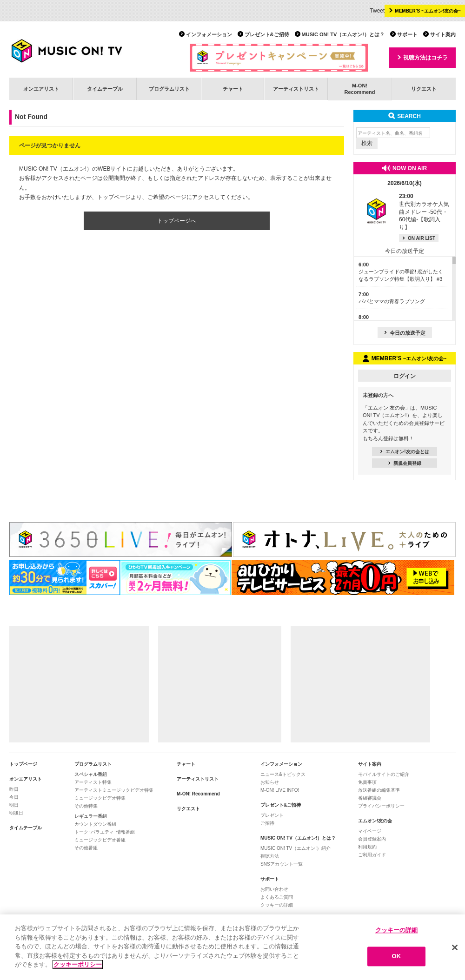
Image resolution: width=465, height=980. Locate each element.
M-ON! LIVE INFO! (280, 790)
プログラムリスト (169, 89)
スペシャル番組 (91, 774)
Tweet (377, 11)
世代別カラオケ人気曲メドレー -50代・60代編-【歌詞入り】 (424, 212)
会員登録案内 (372, 839)
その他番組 (86, 848)
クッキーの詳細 (277, 905)
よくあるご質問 (277, 897)
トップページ (23, 764)
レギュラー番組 (91, 816)
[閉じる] (455, 947)
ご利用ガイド (372, 855)
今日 (14, 797)
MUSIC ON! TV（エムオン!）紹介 (296, 848)
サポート (407, 34)
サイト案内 (443, 34)
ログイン (405, 376)
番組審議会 (370, 798)
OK (397, 957)
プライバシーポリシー (381, 806)
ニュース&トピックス (283, 774)
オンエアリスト (41, 89)
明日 (14, 805)
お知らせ (270, 782)
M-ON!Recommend (359, 89)
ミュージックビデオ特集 (100, 798)
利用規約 (367, 847)
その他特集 (86, 806)
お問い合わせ (274, 889)
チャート (233, 89)
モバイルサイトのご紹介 (384, 774)
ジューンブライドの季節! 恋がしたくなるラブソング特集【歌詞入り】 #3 (401, 272)
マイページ (370, 831)
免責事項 (367, 782)
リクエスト (424, 89)
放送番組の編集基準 (379, 790)
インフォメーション (209, 34)
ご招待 (267, 823)
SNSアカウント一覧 (282, 864)
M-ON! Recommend (198, 794)
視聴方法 (270, 856)
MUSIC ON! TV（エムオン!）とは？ (343, 34)
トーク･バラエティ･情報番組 (105, 832)
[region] (232, 947)
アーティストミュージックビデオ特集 (114, 790)
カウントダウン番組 (95, 824)
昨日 (14, 789)
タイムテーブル (105, 89)
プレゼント (272, 815)
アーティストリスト (296, 89)
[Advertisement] (79, 684)
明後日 (16, 813)
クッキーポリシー (78, 964)
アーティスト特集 (93, 782)
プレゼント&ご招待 (267, 34)
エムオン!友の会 (375, 821)
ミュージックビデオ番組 (100, 840)
